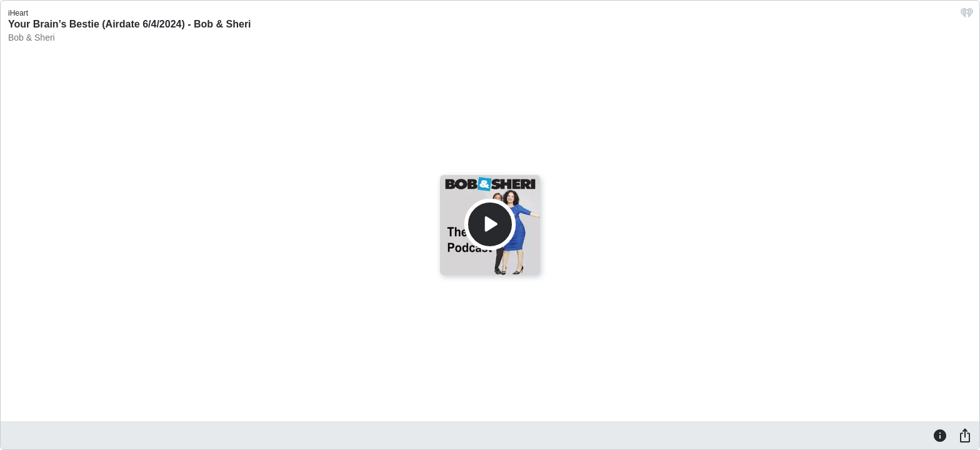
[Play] (490, 224)
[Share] (965, 435)
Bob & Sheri (32, 37)
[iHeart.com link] (967, 16)
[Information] (940, 435)
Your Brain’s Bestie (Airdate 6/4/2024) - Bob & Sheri (130, 24)
